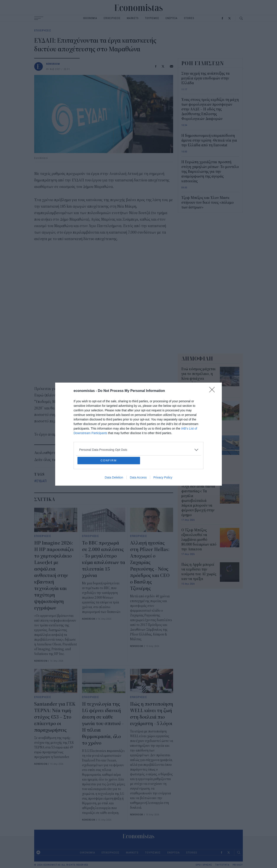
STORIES (189, 18)
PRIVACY (238, 865)
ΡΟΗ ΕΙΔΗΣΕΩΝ (203, 63)
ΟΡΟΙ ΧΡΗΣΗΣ (204, 865)
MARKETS (133, 18)
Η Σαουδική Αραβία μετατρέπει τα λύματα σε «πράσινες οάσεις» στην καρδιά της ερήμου (199, 413)
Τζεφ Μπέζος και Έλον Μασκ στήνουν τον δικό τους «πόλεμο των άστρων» (208, 203)
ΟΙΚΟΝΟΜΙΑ (90, 18)
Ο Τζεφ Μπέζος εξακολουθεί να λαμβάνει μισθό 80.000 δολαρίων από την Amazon (199, 540)
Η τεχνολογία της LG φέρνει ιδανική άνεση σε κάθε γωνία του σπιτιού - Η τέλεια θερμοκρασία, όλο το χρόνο (103, 724)
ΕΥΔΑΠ (42, 481)
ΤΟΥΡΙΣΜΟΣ (152, 18)
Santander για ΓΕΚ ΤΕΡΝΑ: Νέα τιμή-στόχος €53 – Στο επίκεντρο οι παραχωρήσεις (55, 717)
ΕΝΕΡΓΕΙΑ (172, 18)
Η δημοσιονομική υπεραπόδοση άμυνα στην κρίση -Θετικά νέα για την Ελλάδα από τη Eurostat (209, 141)
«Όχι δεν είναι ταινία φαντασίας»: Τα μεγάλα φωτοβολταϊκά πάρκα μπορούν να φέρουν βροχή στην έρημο (198, 501)
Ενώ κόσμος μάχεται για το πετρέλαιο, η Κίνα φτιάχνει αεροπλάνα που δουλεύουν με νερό (198, 379)
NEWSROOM (53, 64)
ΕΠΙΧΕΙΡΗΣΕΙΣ (112, 18)
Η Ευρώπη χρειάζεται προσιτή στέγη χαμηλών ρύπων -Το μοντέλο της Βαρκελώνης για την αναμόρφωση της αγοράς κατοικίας (210, 172)
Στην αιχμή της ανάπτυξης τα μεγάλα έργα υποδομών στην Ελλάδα (205, 78)
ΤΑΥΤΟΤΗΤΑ (222, 865)
